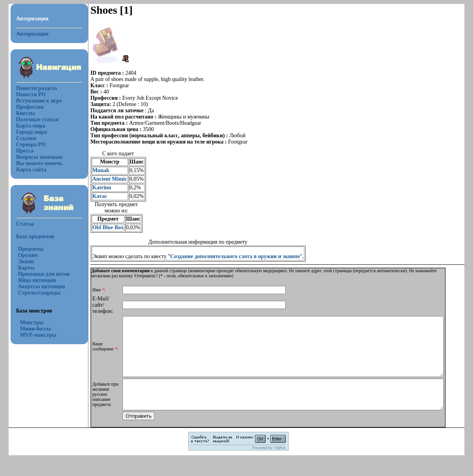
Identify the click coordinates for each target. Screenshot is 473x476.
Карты (22, 268)
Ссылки (21, 138)
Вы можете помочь (35, 163)
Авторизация (28, 34)
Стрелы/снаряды (34, 293)
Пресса (20, 151)
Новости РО (26, 94)
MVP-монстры (33, 335)
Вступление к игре (34, 101)
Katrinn (97, 188)
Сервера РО (26, 145)
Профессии (25, 107)
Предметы (26, 249)
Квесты (21, 113)
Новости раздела (32, 88)
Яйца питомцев (32, 280)
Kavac (95, 196)
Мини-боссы (31, 329)
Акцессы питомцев (37, 286)
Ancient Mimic (105, 179)
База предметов (31, 236)
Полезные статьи (32, 119)
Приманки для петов (39, 274)
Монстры (27, 322)
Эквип (21, 261)
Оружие (23, 255)
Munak (96, 170)
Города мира (27, 132)
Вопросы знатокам (34, 157)
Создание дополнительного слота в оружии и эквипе (230, 256)
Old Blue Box (103, 227)
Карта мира (26, 126)
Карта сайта (27, 170)
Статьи (20, 224)
